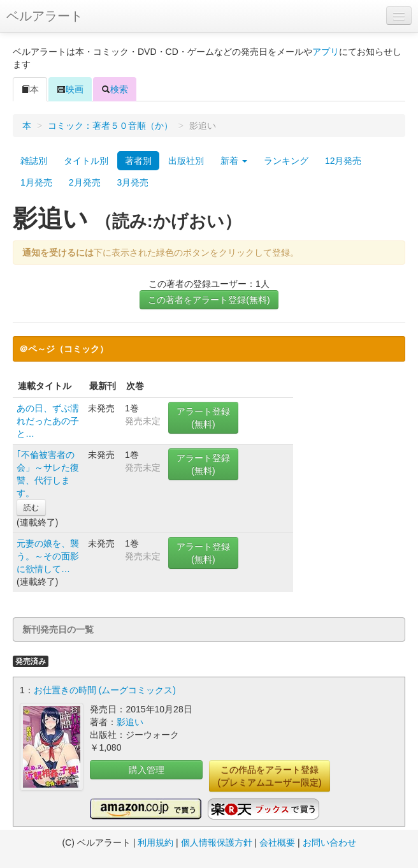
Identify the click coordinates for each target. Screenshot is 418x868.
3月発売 (133, 182)
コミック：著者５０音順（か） (110, 126)
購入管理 (147, 770)
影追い (130, 722)
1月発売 (36, 182)
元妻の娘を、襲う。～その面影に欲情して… (48, 556)
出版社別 (186, 161)
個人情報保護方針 (217, 842)
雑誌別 (34, 161)
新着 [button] (234, 161)
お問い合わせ (329, 842)
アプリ (326, 52)
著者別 (138, 161)
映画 (70, 89)
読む (31, 508)
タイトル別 (86, 161)
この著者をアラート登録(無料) (209, 300)
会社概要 (277, 842)
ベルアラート (45, 16)
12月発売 (343, 161)
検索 (115, 89)
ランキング (286, 161)
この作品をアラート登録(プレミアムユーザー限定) (269, 776)
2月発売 (85, 182)
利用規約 (155, 842)
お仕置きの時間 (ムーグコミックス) (105, 690)
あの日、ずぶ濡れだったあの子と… (48, 421)
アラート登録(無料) (203, 418)
